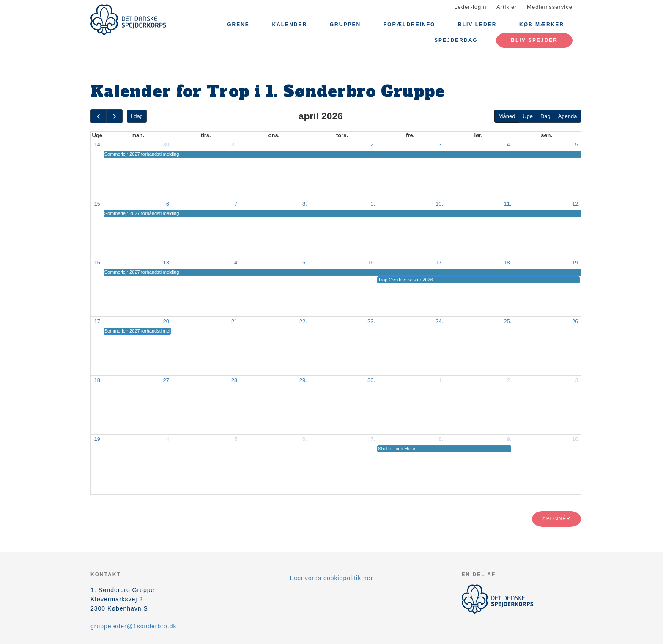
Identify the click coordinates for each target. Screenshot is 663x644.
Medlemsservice (550, 7)
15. (303, 263)
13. (167, 263)
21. (235, 321)
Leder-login (470, 7)
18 (97, 380)
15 (97, 204)
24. (439, 321)
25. (507, 321)
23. (371, 321)
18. (507, 263)
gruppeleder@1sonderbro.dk (133, 626)
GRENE (238, 25)
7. (237, 204)
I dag (137, 116)
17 (97, 321)
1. (305, 144)
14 (97, 144)
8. (305, 204)
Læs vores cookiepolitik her (332, 578)
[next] (114, 116)
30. (167, 144)
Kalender (289, 25)
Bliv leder (477, 25)
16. (371, 263)
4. (509, 144)
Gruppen (345, 25)
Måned (507, 116)
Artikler (507, 7)
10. (439, 204)
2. (373, 144)
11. (507, 204)
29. (303, 380)
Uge (528, 116)
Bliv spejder (534, 40)
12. (576, 204)
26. (576, 321)
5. (577, 144)
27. (167, 380)
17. (439, 263)
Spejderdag (456, 40)
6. (168, 204)
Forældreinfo (410, 25)
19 (97, 439)
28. (235, 380)
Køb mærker (542, 25)
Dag (545, 116)
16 (97, 263)
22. (303, 321)
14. (235, 263)
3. (441, 144)
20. (167, 321)
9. (373, 204)
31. (235, 144)
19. (576, 263)
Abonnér (556, 519)
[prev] (99, 116)
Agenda (568, 116)
